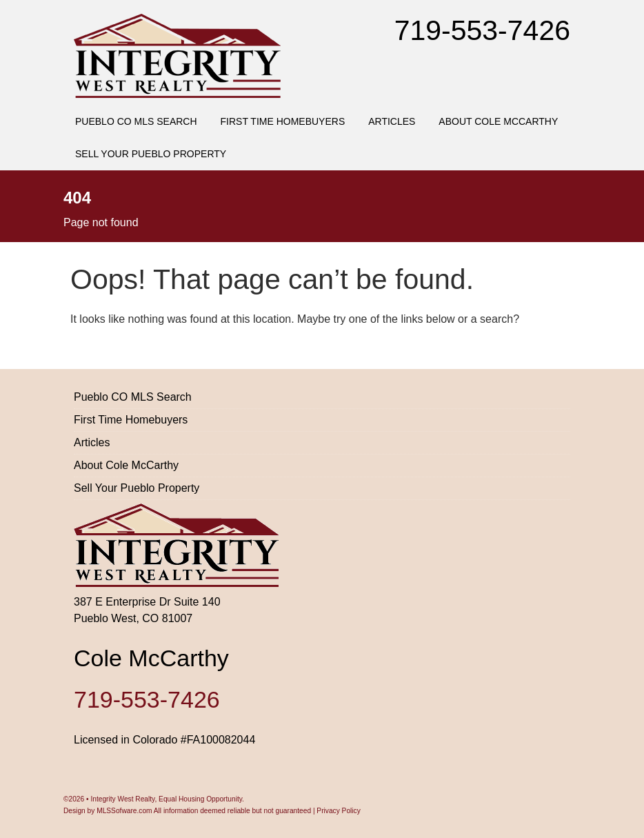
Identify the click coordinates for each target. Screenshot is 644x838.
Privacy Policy (338, 811)
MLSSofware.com (124, 811)
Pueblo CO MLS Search (136, 121)
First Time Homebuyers (283, 121)
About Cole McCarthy (498, 121)
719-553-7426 (482, 31)
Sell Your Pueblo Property (151, 154)
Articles (392, 121)
